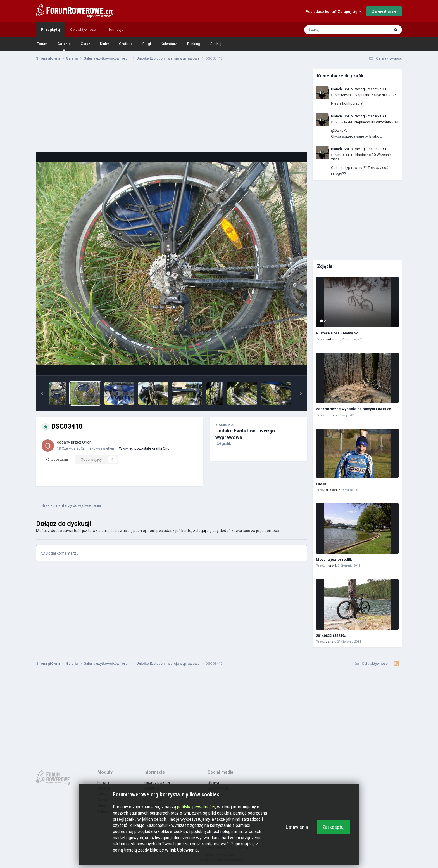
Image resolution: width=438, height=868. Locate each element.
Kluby (104, 44)
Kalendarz (169, 44)
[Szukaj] (334, 30)
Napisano (376, 95)
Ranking (194, 44)
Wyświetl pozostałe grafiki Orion (145, 448)
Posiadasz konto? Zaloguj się (333, 12)
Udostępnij (57, 459)
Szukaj (216, 44)
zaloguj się (202, 531)
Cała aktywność (83, 29)
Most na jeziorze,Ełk (334, 560)
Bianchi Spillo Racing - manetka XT (359, 89)
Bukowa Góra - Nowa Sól (338, 333)
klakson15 (333, 490)
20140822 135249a (331, 636)
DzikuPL (347, 155)
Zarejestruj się (384, 11)
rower (321, 484)
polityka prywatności (196, 807)
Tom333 (346, 95)
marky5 (331, 566)
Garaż (85, 44)
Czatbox (126, 44)
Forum (42, 44)
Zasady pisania (157, 782)
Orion (87, 442)
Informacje (115, 29)
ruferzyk (331, 415)
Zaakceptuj (334, 827)
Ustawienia (297, 827)
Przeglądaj (51, 29)
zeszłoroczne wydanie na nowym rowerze (354, 409)
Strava (213, 782)
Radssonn (333, 339)
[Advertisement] (172, 108)
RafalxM (346, 122)
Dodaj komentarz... (60, 553)
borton (330, 642)
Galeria (64, 46)
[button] (42, 393)
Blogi (147, 44)
